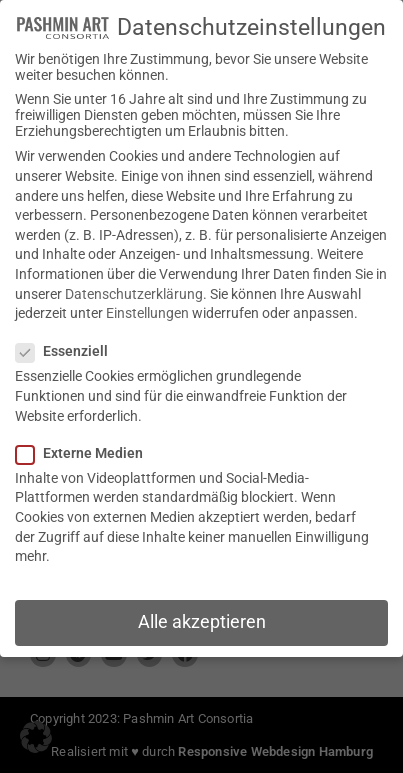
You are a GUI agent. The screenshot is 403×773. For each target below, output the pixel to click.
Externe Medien (85, 437)
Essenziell (68, 335)
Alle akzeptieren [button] (202, 606)
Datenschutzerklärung (134, 277)
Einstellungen (147, 297)
